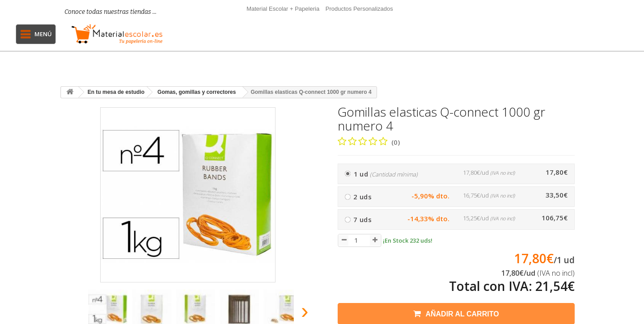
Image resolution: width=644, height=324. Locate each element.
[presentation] (71, 313)
